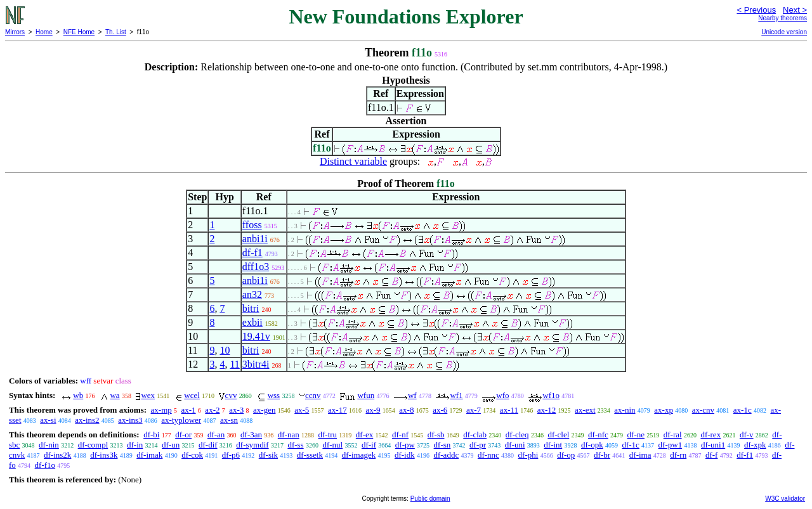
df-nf (400, 435)
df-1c (630, 445)
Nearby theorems (783, 18)
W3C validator (785, 499)
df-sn (442, 445)
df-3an (251, 435)
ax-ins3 (130, 420)
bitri (251, 308)
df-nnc (488, 455)
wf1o (551, 395)
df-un (171, 445)
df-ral (673, 435)
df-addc (446, 455)
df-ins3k (104, 455)
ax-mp (161, 410)
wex (148, 395)
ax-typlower (181, 420)
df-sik (268, 455)
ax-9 (373, 410)
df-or (183, 435)
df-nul (332, 445)
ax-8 (406, 410)
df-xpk (755, 445)
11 (234, 364)
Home (44, 32)
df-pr (478, 445)
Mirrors (15, 32)
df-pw (405, 445)
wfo (502, 395)
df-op (566, 455)
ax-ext (585, 410)
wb (78, 395)
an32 (252, 294)
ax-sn (229, 420)
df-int (553, 445)
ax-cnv (703, 410)
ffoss (252, 225)
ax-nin (625, 410)
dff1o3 (256, 267)
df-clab (475, 435)
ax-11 (509, 410)
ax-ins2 (87, 420)
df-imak (149, 455)
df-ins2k (57, 455)
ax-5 (302, 410)
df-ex (364, 435)
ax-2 (212, 410)
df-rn (678, 455)
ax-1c (743, 410)
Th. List (116, 32)
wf (412, 395)
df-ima (640, 455)
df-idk (405, 455)
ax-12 (547, 410)
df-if (369, 445)
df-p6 (231, 455)
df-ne (636, 435)
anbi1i (255, 239)
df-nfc (598, 435)
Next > (795, 10)
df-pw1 (671, 445)
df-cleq (517, 435)
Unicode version (784, 32)
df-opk (592, 445)
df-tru (327, 435)
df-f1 (252, 253)
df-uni (515, 445)
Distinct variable (353, 161)
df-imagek (359, 455)
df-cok (192, 455)
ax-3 (236, 410)
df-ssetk (310, 455)
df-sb (436, 435)
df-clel (558, 435)
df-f (712, 455)
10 (225, 350)
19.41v (256, 336)
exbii (252, 322)
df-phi (528, 455)
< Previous (756, 10)
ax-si (48, 420)
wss (274, 395)
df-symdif (252, 445)
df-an (216, 435)
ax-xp (664, 410)
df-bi (151, 435)
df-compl (93, 445)
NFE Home (79, 32)
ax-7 (474, 410)
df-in (135, 445)
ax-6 (440, 410)
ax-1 (189, 410)
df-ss (295, 445)
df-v (747, 435)
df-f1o (45, 465)
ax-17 (337, 410)
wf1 (456, 395)
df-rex (710, 435)
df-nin (49, 445)
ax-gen (264, 410)
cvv (231, 395)
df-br (602, 455)
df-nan (289, 435)
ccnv (313, 395)
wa (115, 395)
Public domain (430, 499)
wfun (366, 395)
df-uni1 (713, 445)
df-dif (208, 445)
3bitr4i (256, 364)
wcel (192, 395)
